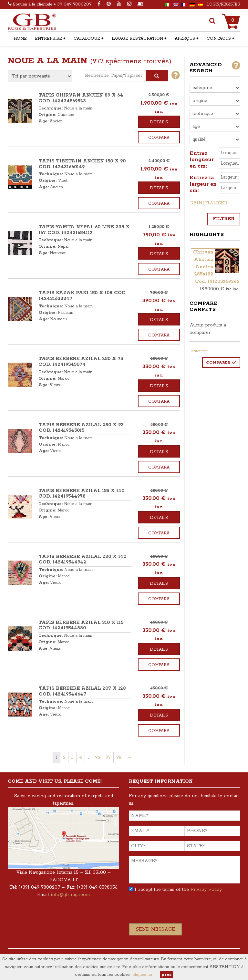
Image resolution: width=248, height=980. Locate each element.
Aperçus (185, 39)
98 (119, 758)
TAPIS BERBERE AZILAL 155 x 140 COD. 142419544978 (81, 494)
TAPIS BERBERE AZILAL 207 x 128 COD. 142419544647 (82, 691)
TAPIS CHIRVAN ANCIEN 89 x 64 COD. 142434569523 (81, 98)
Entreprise (48, 39)
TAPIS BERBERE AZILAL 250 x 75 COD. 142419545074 (81, 362)
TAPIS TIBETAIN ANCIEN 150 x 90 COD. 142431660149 (82, 164)
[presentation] (178, 911)
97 (108, 758)
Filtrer (224, 219)
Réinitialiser (209, 203)
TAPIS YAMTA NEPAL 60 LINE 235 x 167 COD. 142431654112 (84, 230)
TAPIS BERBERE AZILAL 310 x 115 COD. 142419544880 (81, 625)
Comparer (218, 362)
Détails (159, 122)
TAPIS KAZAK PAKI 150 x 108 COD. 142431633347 (83, 296)
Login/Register (224, 4)
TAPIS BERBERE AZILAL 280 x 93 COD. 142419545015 (81, 428)
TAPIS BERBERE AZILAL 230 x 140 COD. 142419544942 (83, 560)
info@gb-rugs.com (70, 895)
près (166, 975)
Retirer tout (199, 351)
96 (98, 758)
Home (20, 39)
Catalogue (87, 39)
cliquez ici (142, 975)
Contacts (219, 39)
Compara (159, 138)
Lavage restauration (137, 39)
